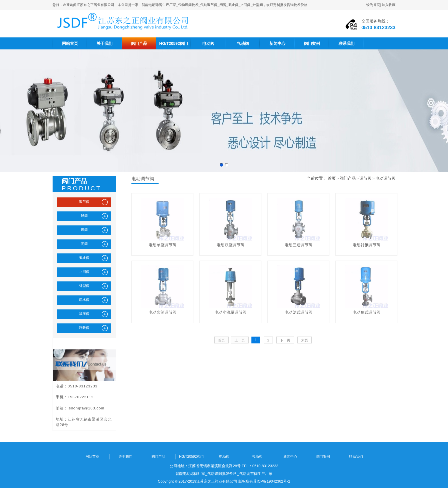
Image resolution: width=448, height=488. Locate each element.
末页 (305, 340)
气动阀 (243, 43)
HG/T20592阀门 (173, 43)
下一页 (285, 340)
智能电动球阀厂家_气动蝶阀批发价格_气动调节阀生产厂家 (224, 474)
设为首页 (373, 5)
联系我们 (347, 43)
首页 (332, 178)
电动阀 (208, 43)
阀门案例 (312, 43)
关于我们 (105, 43)
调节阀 (365, 178)
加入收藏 (389, 5)
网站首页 (70, 43)
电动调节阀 (385, 178)
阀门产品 (139, 43)
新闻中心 (277, 43)
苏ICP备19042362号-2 (272, 481)
